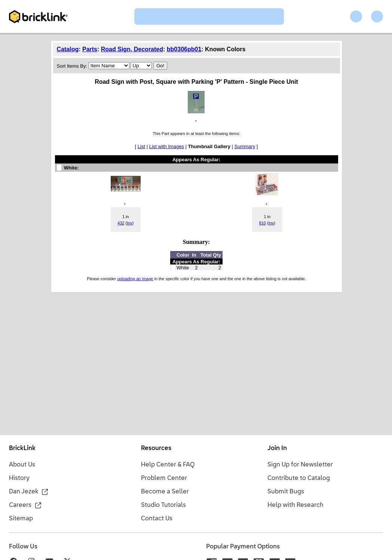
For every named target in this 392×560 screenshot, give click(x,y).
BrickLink (22, 449)
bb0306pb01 (184, 49)
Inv (130, 223)
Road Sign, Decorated (132, 49)
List (141, 146)
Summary (245, 146)
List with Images (167, 146)
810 (263, 223)
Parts (90, 49)
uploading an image (135, 279)
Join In (277, 449)
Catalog (68, 49)
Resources (156, 449)
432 (121, 223)
